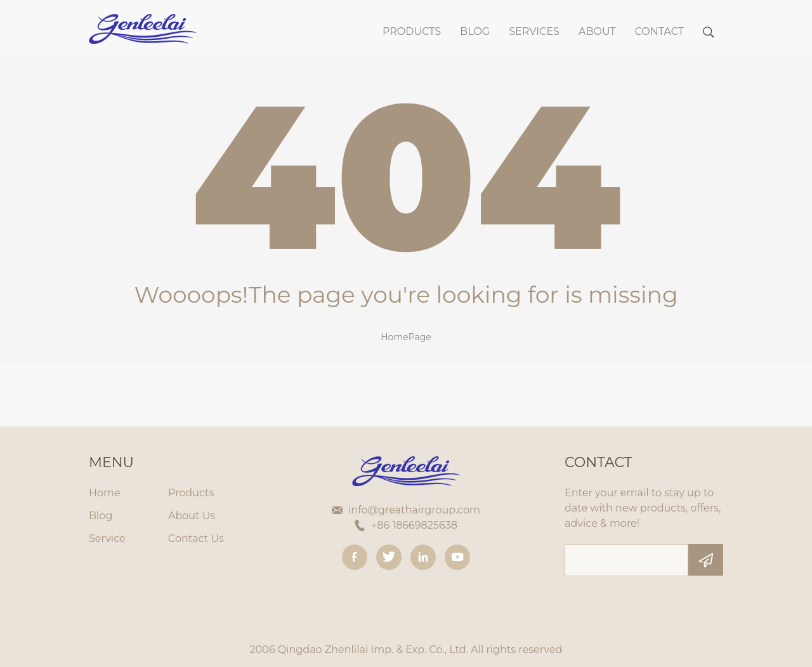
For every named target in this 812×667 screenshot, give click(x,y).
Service (107, 538)
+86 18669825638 (414, 525)
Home (105, 493)
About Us (192, 516)
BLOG (475, 31)
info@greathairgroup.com (414, 510)
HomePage (406, 337)
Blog (101, 516)
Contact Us (196, 538)
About (597, 31)
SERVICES (534, 31)
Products (412, 31)
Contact (659, 31)
